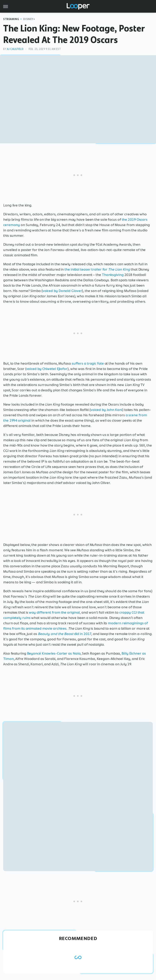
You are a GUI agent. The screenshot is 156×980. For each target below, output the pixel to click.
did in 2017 (83, 634)
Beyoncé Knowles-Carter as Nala (54, 653)
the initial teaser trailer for (97, 269)
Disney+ (29, 19)
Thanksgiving (113, 275)
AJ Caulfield (15, 49)
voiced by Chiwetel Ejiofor (47, 369)
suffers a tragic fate (88, 363)
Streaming (11, 19)
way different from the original (54, 612)
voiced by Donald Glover (62, 291)
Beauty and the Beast (56, 634)
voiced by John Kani (106, 410)
